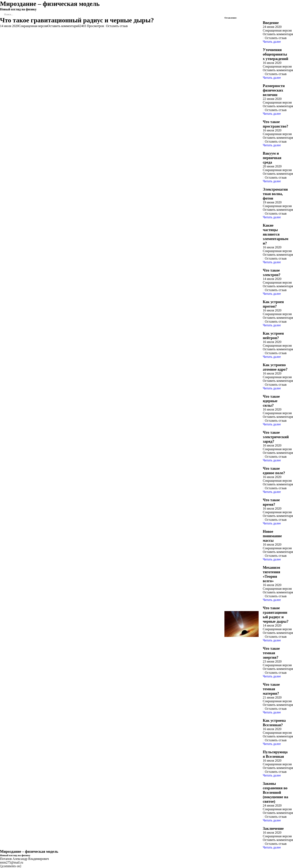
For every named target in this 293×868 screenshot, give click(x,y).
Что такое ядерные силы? (271, 401)
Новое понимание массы (272, 536)
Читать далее (272, 42)
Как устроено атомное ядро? (275, 367)
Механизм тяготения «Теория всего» (271, 574)
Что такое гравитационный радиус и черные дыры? (276, 615)
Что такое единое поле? (274, 471)
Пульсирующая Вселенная (275, 754)
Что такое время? (271, 502)
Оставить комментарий (64, 26)
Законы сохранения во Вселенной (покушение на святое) (275, 792)
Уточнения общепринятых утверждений (275, 54)
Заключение (273, 828)
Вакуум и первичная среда (272, 158)
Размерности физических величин (274, 90)
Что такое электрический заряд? (276, 437)
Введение (271, 23)
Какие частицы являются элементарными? (276, 234)
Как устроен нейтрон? (273, 336)
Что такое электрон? (272, 272)
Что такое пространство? (275, 124)
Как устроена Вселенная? (274, 723)
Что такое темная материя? (271, 689)
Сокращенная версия (33, 26)
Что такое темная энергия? (271, 653)
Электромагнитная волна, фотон (275, 194)
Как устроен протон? (273, 304)
